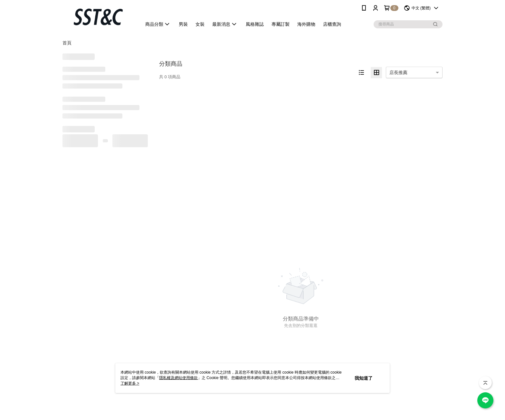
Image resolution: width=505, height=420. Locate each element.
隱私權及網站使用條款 (178, 378)
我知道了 (364, 378)
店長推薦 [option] (398, 72)
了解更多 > (130, 383)
